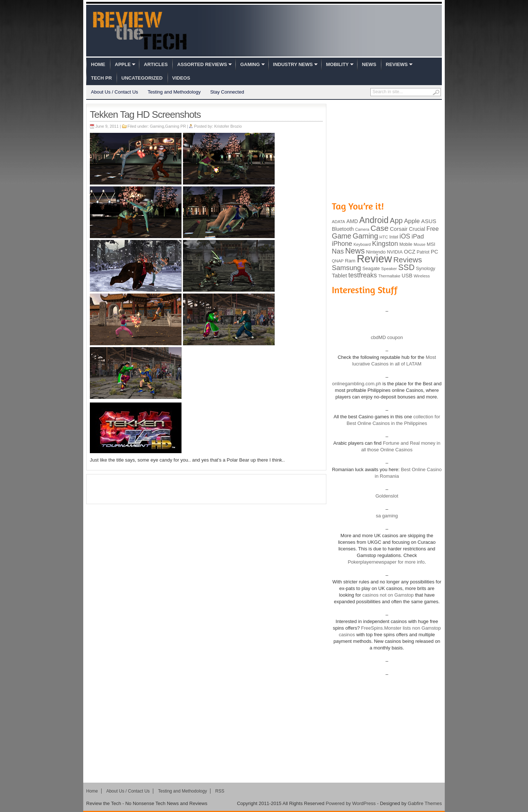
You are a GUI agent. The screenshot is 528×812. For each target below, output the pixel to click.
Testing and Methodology (174, 92)
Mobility (337, 64)
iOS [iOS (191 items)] (405, 236)
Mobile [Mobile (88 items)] (406, 244)
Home (98, 64)
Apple (123, 64)
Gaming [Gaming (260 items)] (365, 236)
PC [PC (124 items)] (434, 252)
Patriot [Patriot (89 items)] (423, 252)
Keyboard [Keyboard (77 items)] (362, 244)
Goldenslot (387, 496)
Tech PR (101, 78)
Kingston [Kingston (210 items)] (385, 244)
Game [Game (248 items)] (342, 236)
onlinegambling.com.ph (357, 384)
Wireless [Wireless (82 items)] (422, 276)
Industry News (293, 64)
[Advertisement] (206, 489)
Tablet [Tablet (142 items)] (339, 275)
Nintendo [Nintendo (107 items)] (376, 252)
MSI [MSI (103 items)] (431, 244)
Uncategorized (142, 78)
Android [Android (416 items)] (374, 220)
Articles (156, 64)
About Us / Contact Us (115, 92)
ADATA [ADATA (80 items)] (338, 222)
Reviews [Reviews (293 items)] (408, 260)
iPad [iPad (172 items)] (418, 236)
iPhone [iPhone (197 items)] (342, 244)
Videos (181, 78)
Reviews (397, 64)
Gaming (250, 64)
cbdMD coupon (387, 337)
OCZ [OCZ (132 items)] (410, 252)
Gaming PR (175, 126)
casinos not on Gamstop (388, 595)
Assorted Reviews (202, 64)
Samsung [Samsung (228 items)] (346, 268)
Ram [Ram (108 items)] (350, 261)
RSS (220, 791)
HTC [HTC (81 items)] (384, 237)
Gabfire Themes (425, 803)
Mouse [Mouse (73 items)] (419, 244)
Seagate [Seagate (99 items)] (371, 268)
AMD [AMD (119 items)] (352, 221)
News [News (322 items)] (355, 251)
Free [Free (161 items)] (433, 229)
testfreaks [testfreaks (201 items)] (363, 275)
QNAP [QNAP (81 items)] (338, 261)
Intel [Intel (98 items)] (394, 237)
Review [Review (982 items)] (374, 258)
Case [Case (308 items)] (380, 228)
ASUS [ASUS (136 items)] (429, 221)
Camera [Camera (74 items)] (362, 229)
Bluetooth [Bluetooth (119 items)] (343, 229)
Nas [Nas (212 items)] (338, 251)
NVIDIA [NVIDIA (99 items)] (395, 252)
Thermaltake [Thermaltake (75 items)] (389, 276)
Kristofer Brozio (228, 126)
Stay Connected (227, 92)
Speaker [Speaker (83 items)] (389, 269)
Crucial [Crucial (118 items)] (417, 229)
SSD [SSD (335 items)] (406, 267)
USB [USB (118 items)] (407, 276)
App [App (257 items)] (396, 221)
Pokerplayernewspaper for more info (386, 562)
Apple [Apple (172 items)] (412, 221)
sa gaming (387, 516)
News (369, 64)
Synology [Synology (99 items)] (426, 268)
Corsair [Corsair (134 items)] (399, 229)
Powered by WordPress (351, 803)
